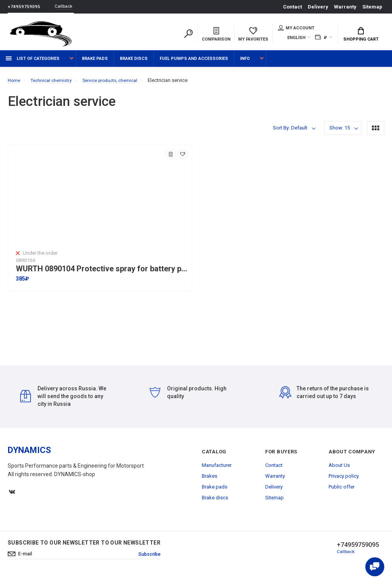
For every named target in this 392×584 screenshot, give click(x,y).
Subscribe (147, 559)
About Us (339, 469)
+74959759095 (24, 7)
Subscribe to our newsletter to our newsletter (84, 547)
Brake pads (95, 63)
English (296, 38)
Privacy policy (344, 480)
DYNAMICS (29, 454)
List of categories (33, 63)
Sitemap (372, 7)
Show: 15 (340, 132)
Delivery (318, 7)
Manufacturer (217, 469)
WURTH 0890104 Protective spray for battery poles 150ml (102, 273)
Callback (66, 7)
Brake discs (134, 63)
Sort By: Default (290, 132)
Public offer (342, 491)
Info (245, 63)
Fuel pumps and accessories (194, 63)
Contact (292, 7)
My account (296, 29)
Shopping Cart (361, 35)
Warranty (345, 7)
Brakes (210, 480)
